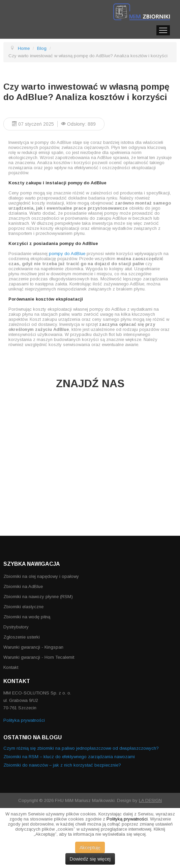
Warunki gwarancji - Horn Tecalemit (39, 657)
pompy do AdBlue (67, 254)
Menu (163, 30)
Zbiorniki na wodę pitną (27, 617)
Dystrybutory (16, 627)
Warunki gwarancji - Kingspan (33, 647)
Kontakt (11, 667)
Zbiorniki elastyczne (23, 607)
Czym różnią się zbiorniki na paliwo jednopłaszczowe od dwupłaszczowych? (81, 748)
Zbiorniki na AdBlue (23, 586)
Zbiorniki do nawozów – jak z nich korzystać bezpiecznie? (62, 765)
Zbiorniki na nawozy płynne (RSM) (38, 597)
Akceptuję (90, 847)
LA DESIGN (150, 800)
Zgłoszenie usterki (22, 637)
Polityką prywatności (127, 819)
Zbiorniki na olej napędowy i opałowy (41, 576)
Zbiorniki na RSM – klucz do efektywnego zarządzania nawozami (69, 757)
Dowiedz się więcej (90, 859)
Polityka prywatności (24, 720)
